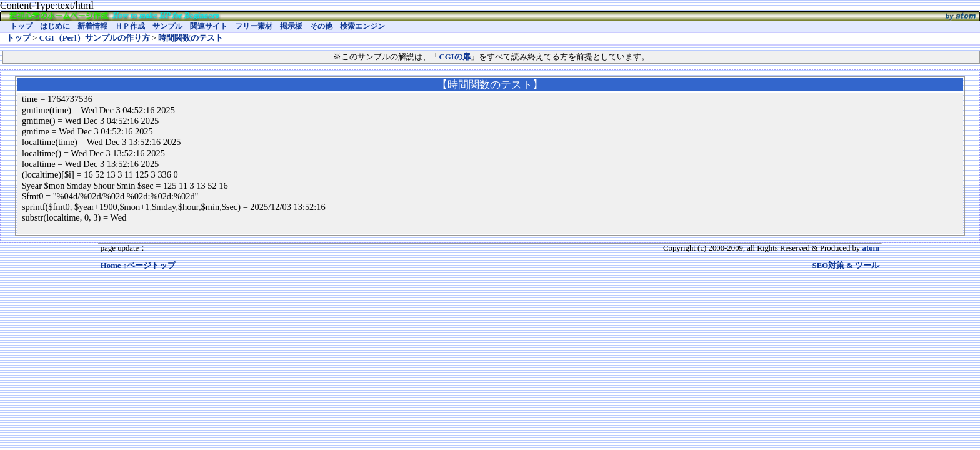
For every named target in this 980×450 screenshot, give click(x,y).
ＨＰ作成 (130, 26)
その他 (321, 26)
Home (111, 266)
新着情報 (92, 26)
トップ (21, 26)
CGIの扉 (454, 57)
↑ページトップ (149, 266)
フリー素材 (254, 26)
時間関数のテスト (191, 38)
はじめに (55, 26)
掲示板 (291, 26)
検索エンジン (362, 26)
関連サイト (209, 26)
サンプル (167, 26)
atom (871, 248)
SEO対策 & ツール (846, 266)
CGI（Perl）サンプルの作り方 (95, 38)
